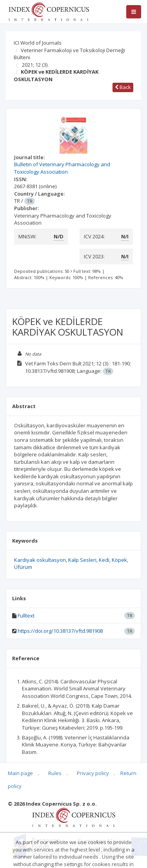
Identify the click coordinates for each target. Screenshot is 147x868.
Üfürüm (23, 567)
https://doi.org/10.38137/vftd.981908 (60, 631)
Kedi (104, 560)
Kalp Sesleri (82, 560)
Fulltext (26, 616)
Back (123, 87)
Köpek (119, 560)
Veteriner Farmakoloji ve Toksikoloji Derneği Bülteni (69, 54)
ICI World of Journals (38, 43)
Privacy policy (93, 773)
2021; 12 (35, 65)
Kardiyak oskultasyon (40, 560)
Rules (55, 773)
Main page (20, 773)
